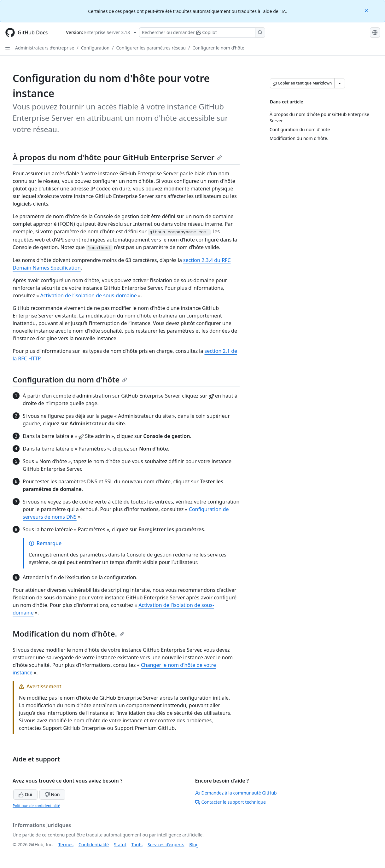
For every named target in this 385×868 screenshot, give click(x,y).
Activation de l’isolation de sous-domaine (89, 295)
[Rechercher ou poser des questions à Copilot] (202, 32)
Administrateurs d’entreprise (45, 48)
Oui (25, 794)
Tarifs (137, 845)
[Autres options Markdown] (340, 83)
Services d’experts (166, 845)
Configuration (95, 48)
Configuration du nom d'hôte (70, 379)
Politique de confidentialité (36, 806)
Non (52, 794)
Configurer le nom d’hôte (218, 48)
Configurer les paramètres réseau (151, 48)
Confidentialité (94, 845)
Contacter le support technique (230, 802)
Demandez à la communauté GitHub (236, 793)
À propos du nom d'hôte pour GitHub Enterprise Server (117, 157)
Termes (66, 845)
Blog (194, 845)
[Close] (367, 10)
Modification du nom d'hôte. (69, 634)
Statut (120, 845)
